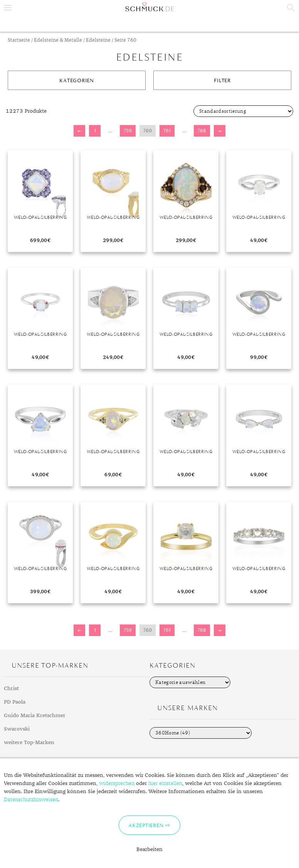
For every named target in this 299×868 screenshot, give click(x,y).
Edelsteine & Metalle (58, 40)
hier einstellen (165, 783)
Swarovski (17, 729)
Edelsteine (98, 40)
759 (128, 131)
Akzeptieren (146, 825)
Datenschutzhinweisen (31, 800)
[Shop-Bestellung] (243, 111)
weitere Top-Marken (29, 743)
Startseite (19, 40)
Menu (8, 8)
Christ (11, 689)
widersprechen (117, 783)
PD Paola (15, 702)
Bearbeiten (149, 849)
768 (202, 131)
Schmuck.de (149, 7)
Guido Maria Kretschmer (35, 716)
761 (167, 131)
